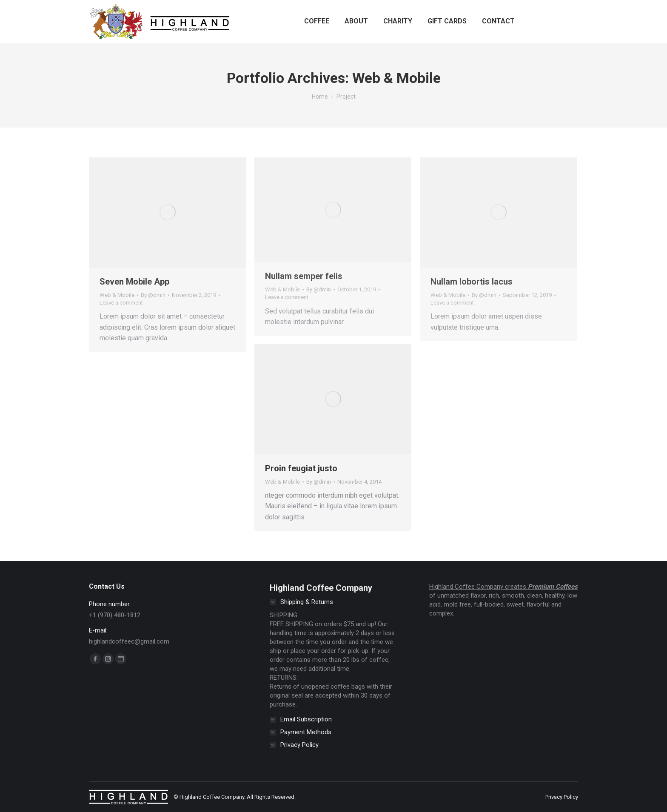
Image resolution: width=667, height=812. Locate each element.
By (153, 295)
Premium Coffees (553, 587)
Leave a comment (121, 303)
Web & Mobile (117, 295)
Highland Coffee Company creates (479, 587)
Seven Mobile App (134, 282)
